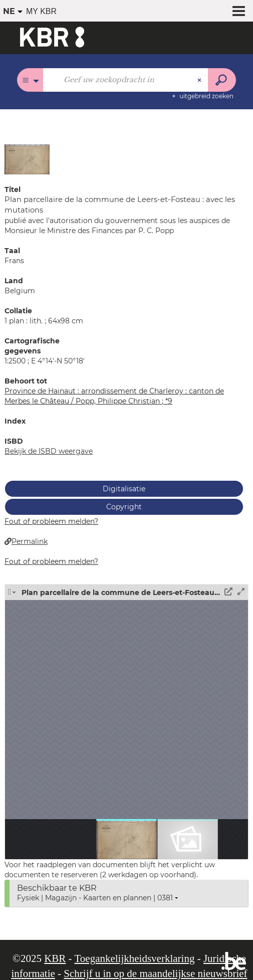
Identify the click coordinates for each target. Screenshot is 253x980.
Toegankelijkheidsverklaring (134, 958)
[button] (27, 159)
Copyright (124, 507)
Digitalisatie (124, 489)
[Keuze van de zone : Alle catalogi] (30, 80)
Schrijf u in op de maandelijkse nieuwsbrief (155, 973)
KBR (55, 958)
